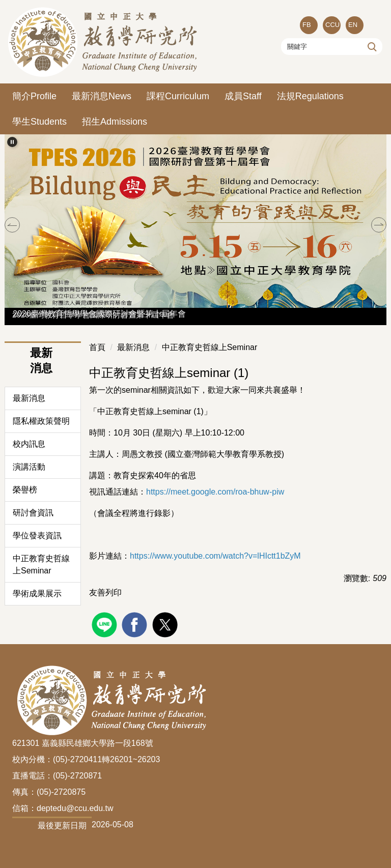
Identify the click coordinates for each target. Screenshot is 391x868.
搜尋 (371, 46)
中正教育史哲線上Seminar (41, 565)
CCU (332, 25)
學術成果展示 (37, 594)
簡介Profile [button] (34, 96)
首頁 (97, 347)
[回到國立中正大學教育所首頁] (104, 42)
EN (353, 25)
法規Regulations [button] (310, 96)
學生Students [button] (39, 122)
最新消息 (29, 398)
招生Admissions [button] (115, 122)
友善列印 (105, 592)
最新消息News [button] (102, 96)
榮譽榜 (25, 490)
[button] (12, 142)
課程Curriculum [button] (178, 96)
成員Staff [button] (243, 96)
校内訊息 (29, 444)
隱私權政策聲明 (41, 421)
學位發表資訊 (37, 536)
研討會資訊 (33, 513)
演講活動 (29, 467)
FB (307, 25)
